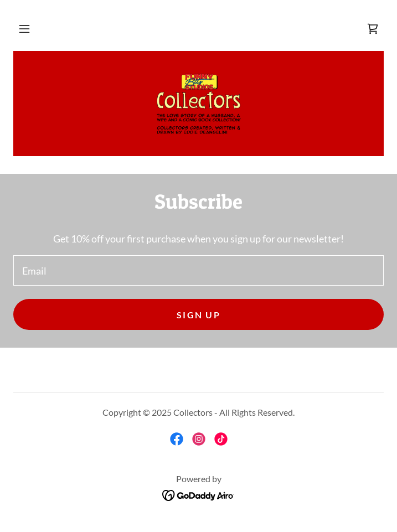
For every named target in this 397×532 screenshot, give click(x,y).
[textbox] (198, 270)
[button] (24, 29)
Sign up (198, 315)
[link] (373, 29)
